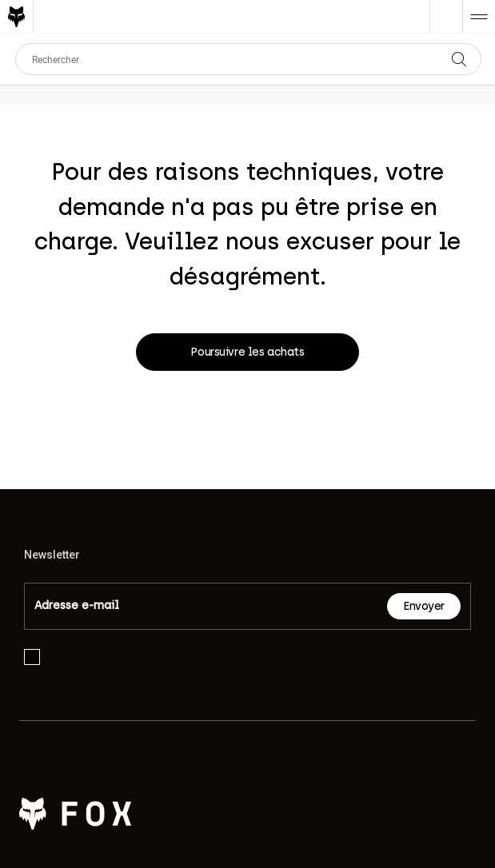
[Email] (206, 606)
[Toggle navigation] (479, 16)
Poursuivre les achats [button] (247, 352)
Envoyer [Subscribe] (424, 606)
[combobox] (248, 59)
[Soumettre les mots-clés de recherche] (472, 60)
